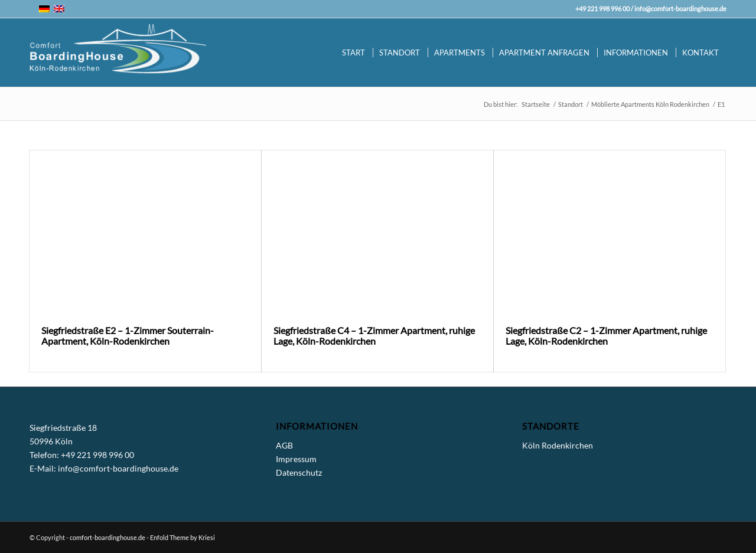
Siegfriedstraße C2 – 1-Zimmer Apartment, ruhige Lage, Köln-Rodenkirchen (606, 336)
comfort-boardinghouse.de (107, 537)
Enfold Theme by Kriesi (183, 537)
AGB (284, 445)
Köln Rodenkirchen (558, 445)
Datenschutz (299, 472)
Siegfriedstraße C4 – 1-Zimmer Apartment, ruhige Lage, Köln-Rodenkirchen (374, 336)
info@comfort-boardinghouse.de (680, 9)
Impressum (296, 459)
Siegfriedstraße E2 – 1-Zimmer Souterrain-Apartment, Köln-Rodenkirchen (128, 336)
